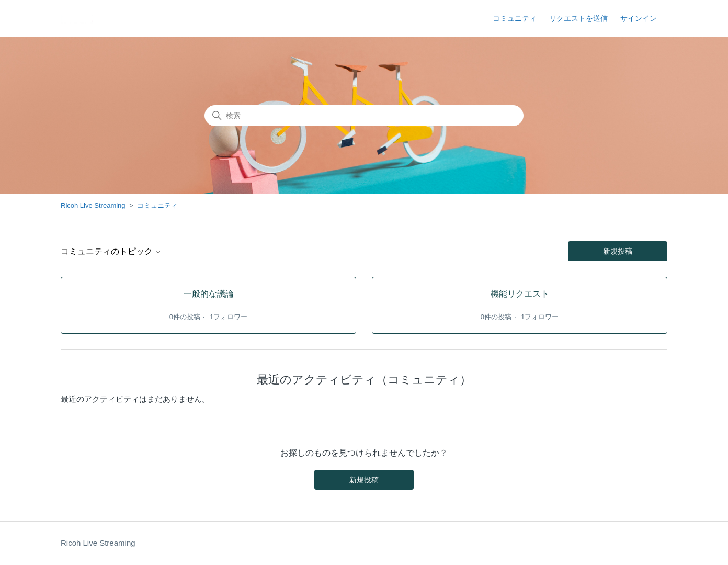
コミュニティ (515, 18)
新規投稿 (618, 251)
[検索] (364, 116)
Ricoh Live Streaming (93, 205)
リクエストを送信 (578, 18)
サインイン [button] (639, 18)
